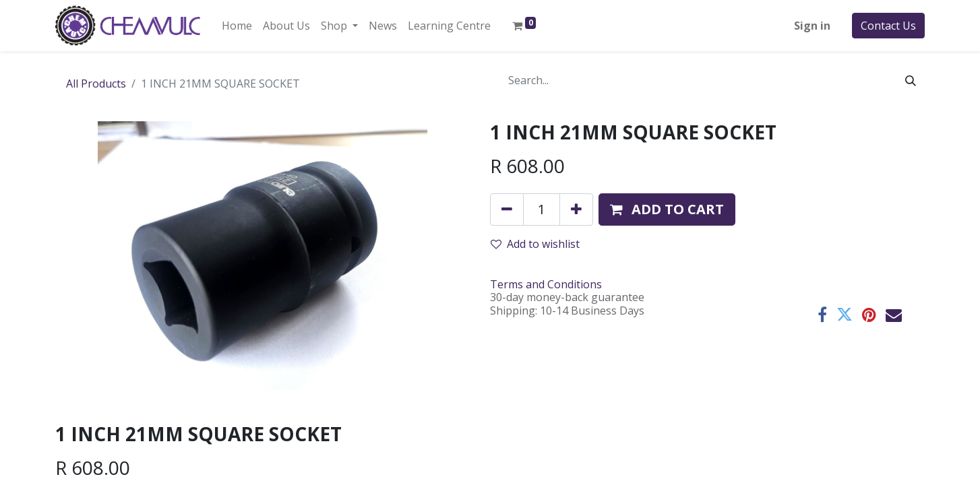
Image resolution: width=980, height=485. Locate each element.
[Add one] (576, 209)
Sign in (812, 26)
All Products (96, 84)
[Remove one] (507, 209)
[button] (667, 209)
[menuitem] (237, 26)
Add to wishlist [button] (535, 244)
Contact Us (888, 26)
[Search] (911, 80)
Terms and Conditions (546, 284)
